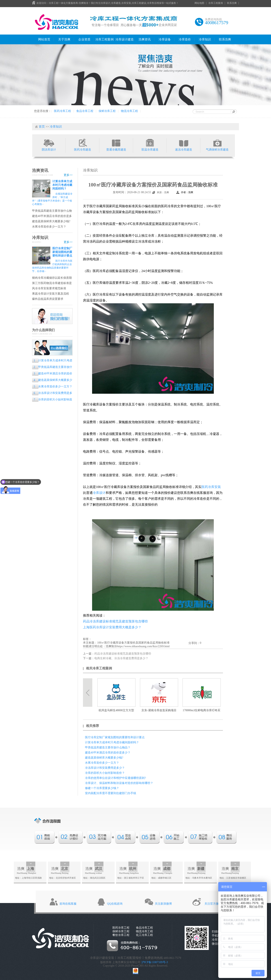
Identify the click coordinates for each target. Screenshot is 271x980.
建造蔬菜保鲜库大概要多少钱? (51, 221)
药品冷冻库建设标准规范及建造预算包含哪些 (115, 621)
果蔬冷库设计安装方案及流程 (51, 294)
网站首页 (44, 39)
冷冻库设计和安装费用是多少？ (52, 393)
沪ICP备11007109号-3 (155, 962)
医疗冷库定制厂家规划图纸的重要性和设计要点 (62, 252)
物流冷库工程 (129, 111)
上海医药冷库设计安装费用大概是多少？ (112, 627)
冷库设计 (99, 493)
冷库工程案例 (216, 3)
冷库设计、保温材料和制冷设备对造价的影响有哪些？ (119, 783)
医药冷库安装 (211, 487)
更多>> (68, 175)
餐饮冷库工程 (121, 935)
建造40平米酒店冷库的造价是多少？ (52, 216)
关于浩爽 (64, 39)
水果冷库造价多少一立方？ (49, 227)
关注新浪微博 (163, 904)
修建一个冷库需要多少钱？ (102, 788)
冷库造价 (185, 39)
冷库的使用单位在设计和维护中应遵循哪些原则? (115, 778)
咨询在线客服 (68, 904)
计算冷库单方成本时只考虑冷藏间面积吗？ (62, 185)
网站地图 (199, 3)
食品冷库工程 (85, 111)
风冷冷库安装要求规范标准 (49, 288)
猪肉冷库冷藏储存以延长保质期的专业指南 (52, 278)
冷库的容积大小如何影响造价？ (52, 400)
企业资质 (84, 39)
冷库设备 (165, 39)
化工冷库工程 (144, 935)
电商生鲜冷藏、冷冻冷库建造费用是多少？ (121, 658)
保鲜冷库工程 (107, 111)
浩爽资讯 (145, 39)
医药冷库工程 (62, 111)
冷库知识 (205, 39)
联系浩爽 (232, 3)
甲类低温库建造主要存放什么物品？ (52, 211)
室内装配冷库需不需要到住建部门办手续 (111, 793)
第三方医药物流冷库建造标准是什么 (52, 283)
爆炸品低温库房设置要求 (48, 299)
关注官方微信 (213, 904)
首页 (42, 127)
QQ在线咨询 (115, 904)
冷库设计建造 (125, 39)
